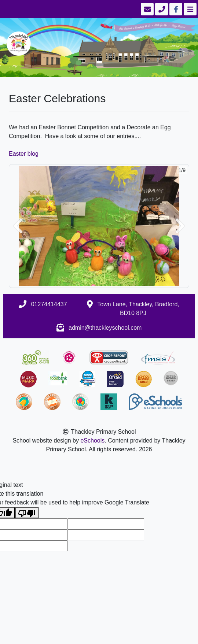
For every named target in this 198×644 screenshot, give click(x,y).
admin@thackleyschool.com (105, 328)
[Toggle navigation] (189, 9)
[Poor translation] (27, 513)
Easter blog (24, 154)
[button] (18, 226)
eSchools (92, 441)
